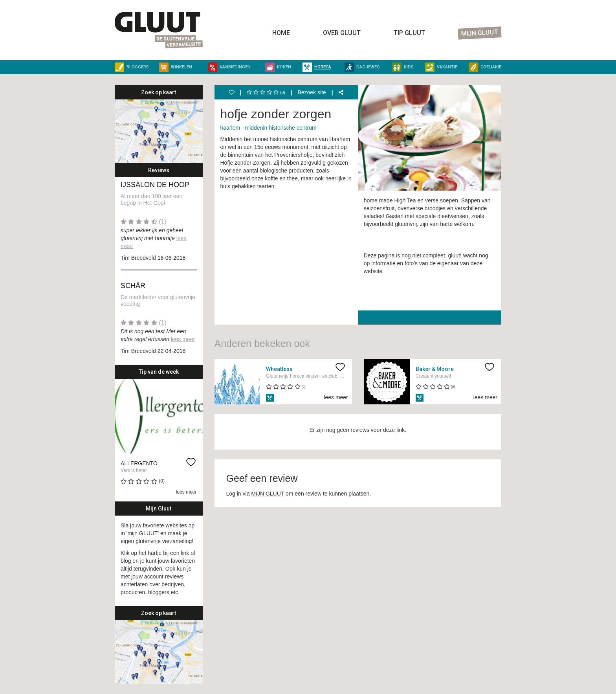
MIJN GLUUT (268, 494)
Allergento (139, 463)
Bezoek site (312, 92)
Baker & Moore (435, 369)
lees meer (183, 339)
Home (281, 33)
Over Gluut (342, 33)
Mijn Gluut (480, 33)
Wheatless (279, 369)
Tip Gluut (409, 33)
